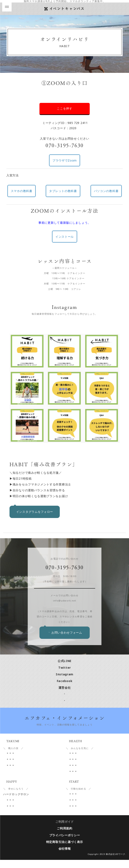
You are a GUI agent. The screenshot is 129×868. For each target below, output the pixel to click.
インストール (65, 237)
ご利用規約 (65, 837)
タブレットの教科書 (63, 191)
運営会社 (65, 696)
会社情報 (65, 857)
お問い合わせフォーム (65, 641)
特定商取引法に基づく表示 (65, 850)
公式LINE (65, 669)
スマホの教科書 (22, 191)
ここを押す (65, 108)
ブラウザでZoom (65, 160)
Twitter (65, 676)
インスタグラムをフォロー (35, 512)
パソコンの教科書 (107, 191)
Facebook (65, 689)
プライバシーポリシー (65, 843)
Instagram (65, 682)
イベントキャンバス (68, 9)
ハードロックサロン (16, 802)
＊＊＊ (9, 762)
